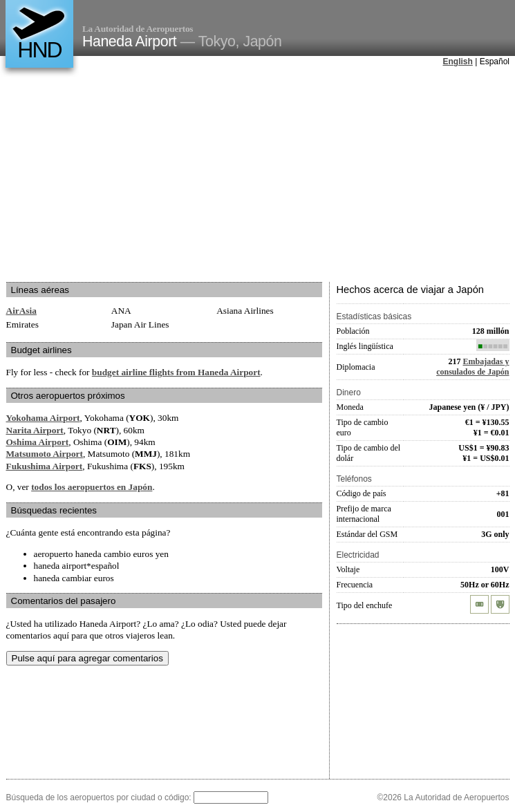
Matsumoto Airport (45, 454)
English (458, 62)
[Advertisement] (250, 176)
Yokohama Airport (43, 418)
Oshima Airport (38, 442)
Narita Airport (35, 430)
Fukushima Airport (45, 466)
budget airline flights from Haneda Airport (176, 372)
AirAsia (21, 311)
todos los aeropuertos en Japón (92, 487)
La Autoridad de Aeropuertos (138, 29)
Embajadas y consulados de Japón (472, 367)
